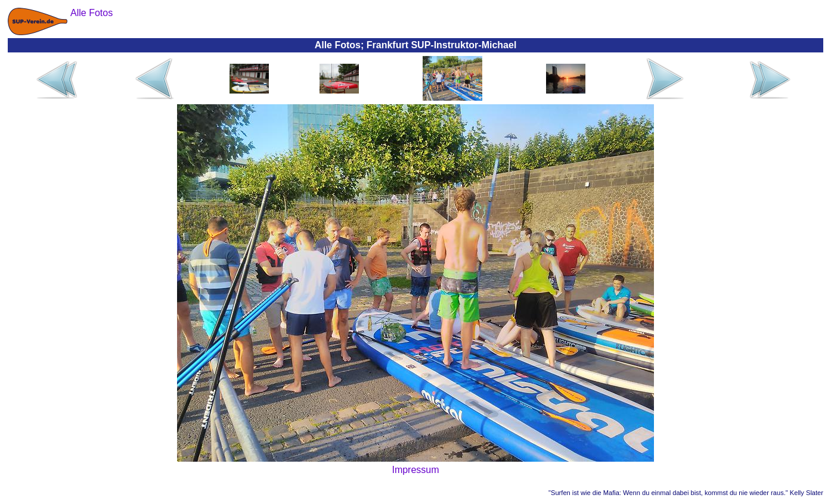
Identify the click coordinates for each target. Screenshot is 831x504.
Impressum (415, 470)
